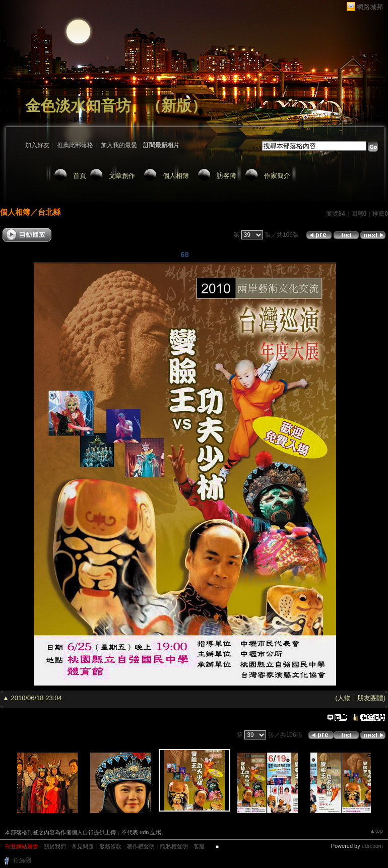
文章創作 (122, 176)
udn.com (372, 846)
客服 (199, 846)
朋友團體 (370, 698)
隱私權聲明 (174, 846)
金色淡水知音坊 (78, 106)
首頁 (80, 176)
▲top (376, 831)
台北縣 (49, 212)
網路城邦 (370, 7)
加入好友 (37, 145)
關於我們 (55, 846)
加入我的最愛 (119, 145)
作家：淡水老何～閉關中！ (61, 120)
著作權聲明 (141, 846)
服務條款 (110, 846)
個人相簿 (176, 176)
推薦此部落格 (75, 145)
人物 (344, 698)
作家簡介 (277, 176)
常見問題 (83, 846)
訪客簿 (227, 176)
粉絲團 (22, 860)
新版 (176, 106)
